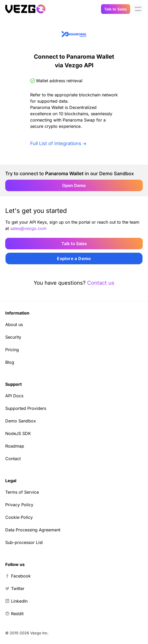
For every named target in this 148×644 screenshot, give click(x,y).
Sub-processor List (24, 542)
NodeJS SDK (18, 433)
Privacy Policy (19, 505)
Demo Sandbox (21, 421)
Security (13, 337)
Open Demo (74, 185)
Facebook (18, 576)
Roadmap (15, 446)
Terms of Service (22, 492)
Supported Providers (26, 408)
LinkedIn (16, 601)
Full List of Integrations (56, 143)
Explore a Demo (74, 258)
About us (14, 324)
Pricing (12, 350)
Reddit (14, 614)
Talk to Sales (116, 9)
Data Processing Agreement (33, 530)
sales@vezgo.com (28, 228)
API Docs (14, 396)
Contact (13, 459)
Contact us (101, 283)
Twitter (15, 588)
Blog (10, 362)
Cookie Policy (19, 517)
